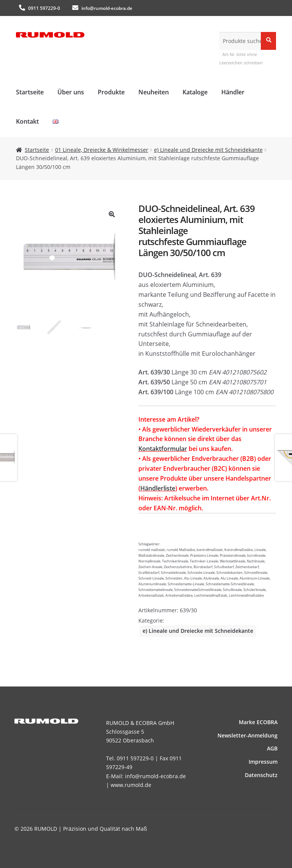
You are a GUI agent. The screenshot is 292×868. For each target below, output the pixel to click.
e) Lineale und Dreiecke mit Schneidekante (208, 150)
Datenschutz (261, 775)
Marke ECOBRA (258, 722)
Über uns (71, 92)
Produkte (111, 92)
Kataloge (195, 92)
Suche (268, 41)
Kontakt (27, 121)
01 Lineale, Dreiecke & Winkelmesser (102, 150)
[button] (112, 214)
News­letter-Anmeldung (248, 735)
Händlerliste (158, 488)
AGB (272, 748)
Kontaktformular (163, 449)
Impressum (263, 762)
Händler (233, 92)
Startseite (30, 92)
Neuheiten (154, 92)
